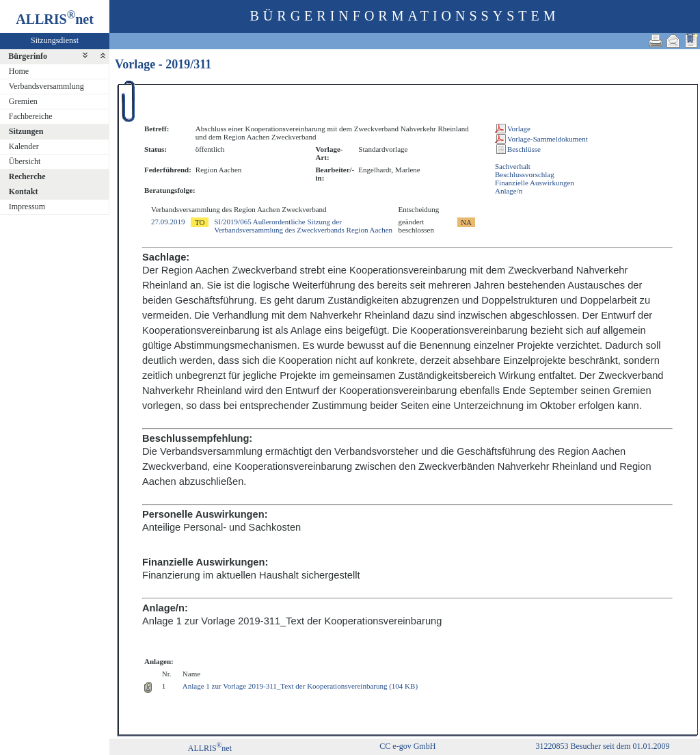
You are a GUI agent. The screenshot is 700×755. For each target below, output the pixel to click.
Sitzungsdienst (55, 40)
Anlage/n (509, 191)
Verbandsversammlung (46, 86)
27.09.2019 (168, 222)
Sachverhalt (513, 166)
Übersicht (25, 161)
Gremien (23, 101)
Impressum (27, 207)
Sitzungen (26, 131)
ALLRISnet (210, 748)
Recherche (27, 176)
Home (19, 71)
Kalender (24, 146)
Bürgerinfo (28, 56)
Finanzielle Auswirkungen (535, 183)
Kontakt (24, 191)
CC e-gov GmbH (407, 746)
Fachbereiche (31, 116)
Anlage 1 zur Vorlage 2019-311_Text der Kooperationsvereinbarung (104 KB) (300, 686)
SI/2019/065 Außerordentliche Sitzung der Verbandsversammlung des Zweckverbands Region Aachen (303, 226)
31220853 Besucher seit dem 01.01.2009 (602, 746)
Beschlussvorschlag (525, 174)
